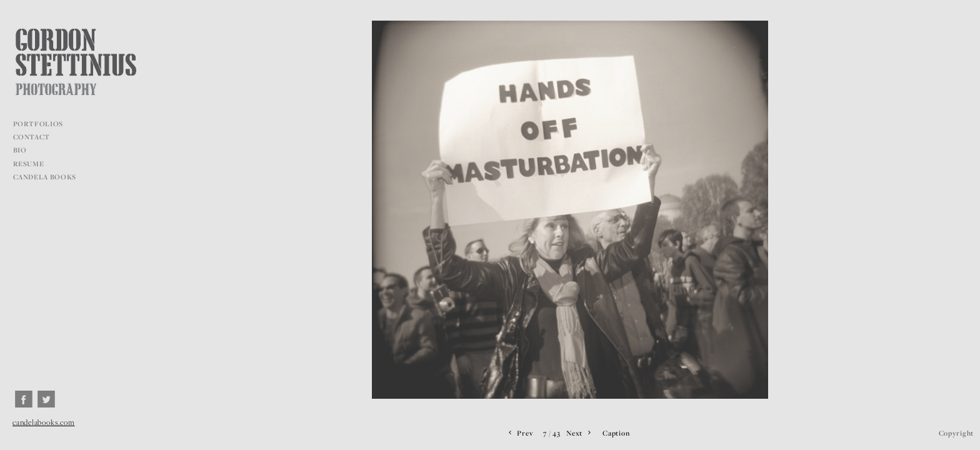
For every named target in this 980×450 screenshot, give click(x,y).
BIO (20, 150)
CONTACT (32, 137)
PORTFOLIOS (43, 124)
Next (580, 433)
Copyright (956, 433)
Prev (520, 433)
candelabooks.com (43, 422)
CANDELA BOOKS (45, 177)
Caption (616, 433)
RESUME (29, 164)
